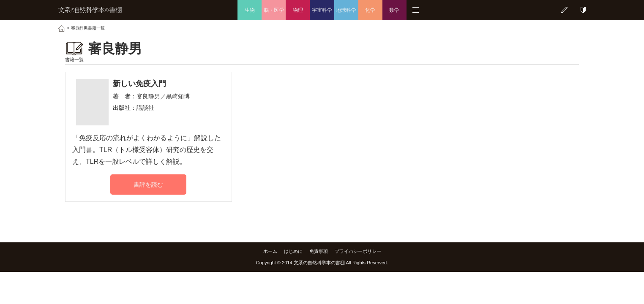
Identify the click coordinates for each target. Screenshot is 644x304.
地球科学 (346, 10)
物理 (298, 10)
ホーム (270, 251)
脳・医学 (274, 10)
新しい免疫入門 (139, 84)
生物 (250, 10)
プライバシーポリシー (358, 251)
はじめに (293, 251)
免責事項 (319, 251)
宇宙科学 (322, 10)
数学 (394, 10)
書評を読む (148, 185)
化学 (370, 10)
